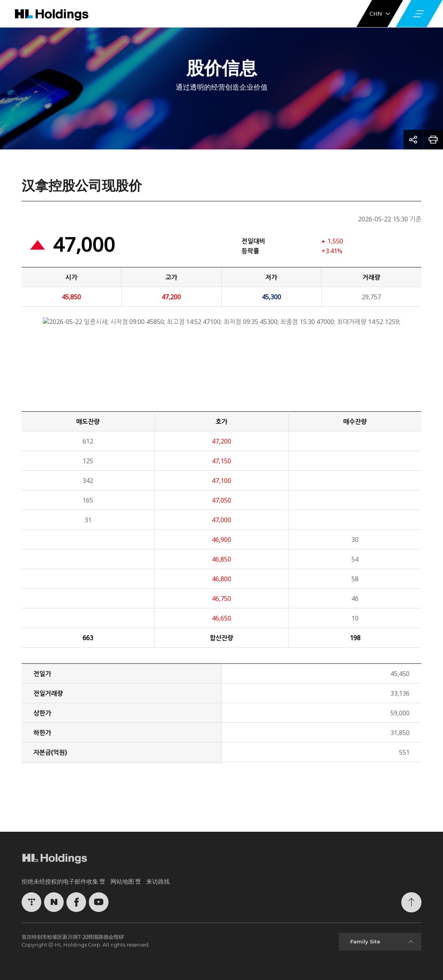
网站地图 (122, 881)
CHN (380, 14)
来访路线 (158, 881)
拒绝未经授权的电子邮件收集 (60, 881)
